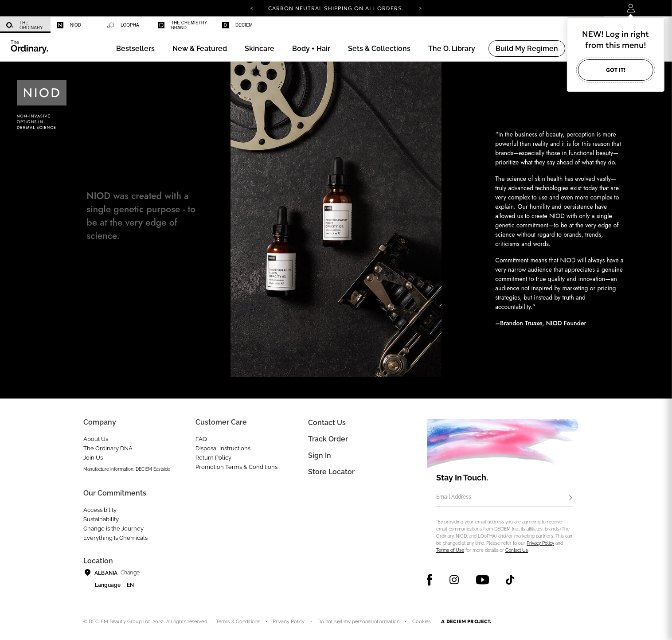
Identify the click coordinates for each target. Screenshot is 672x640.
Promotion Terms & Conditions (236, 467)
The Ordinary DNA (108, 448)
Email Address (454, 497)
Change (130, 573)
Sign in (320, 455)
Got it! (616, 70)
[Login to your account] (631, 8)
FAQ (201, 439)
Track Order (328, 439)
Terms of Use (450, 550)
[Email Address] (505, 498)
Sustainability (101, 519)
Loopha (123, 25)
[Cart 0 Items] (655, 8)
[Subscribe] (570, 498)
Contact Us (517, 550)
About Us (96, 439)
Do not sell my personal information (359, 622)
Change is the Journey (113, 529)
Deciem (237, 25)
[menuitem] (25, 25)
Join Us (93, 458)
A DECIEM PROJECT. (466, 621)
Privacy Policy (540, 543)
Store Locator (331, 472)
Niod (69, 25)
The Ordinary (25, 25)
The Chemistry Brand (182, 25)
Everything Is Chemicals (115, 538)
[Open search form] (584, 8)
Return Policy (213, 458)
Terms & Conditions (238, 622)
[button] (200, 49)
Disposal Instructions (223, 448)
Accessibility (100, 510)
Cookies (422, 622)
